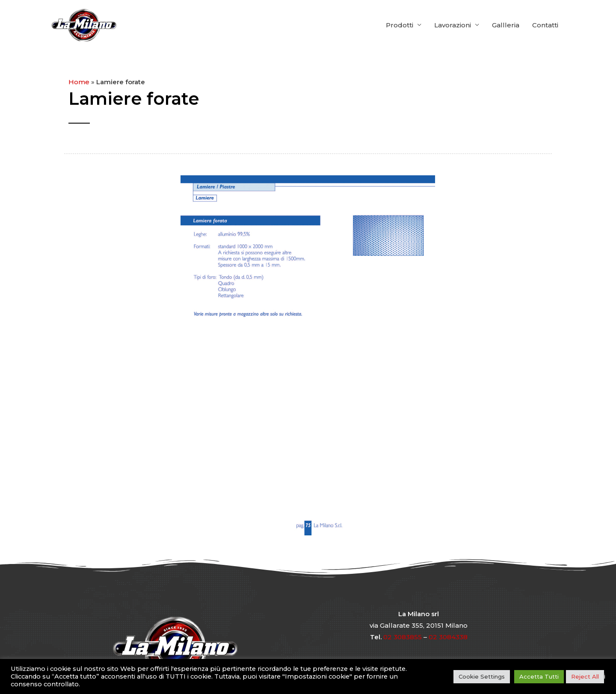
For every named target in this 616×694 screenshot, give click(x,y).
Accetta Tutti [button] (539, 676)
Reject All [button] (585, 676)
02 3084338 (448, 637)
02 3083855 (403, 637)
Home (79, 82)
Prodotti (400, 25)
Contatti (545, 25)
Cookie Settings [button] (482, 676)
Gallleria (506, 25)
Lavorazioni (453, 25)
